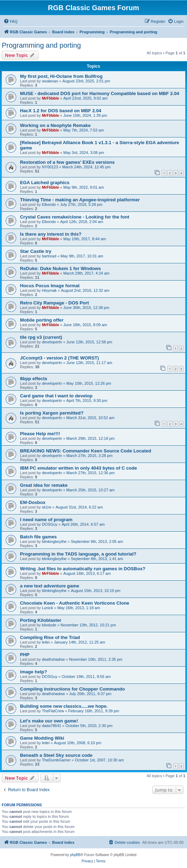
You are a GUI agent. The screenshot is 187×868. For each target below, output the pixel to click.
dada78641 (51, 726)
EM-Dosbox (33, 502)
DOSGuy (49, 524)
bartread (49, 256)
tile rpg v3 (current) (41, 337)
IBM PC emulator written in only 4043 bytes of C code (78, 468)
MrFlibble (50, 98)
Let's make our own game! (49, 721)
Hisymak (49, 290)
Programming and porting (41, 45)
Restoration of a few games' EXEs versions (67, 162)
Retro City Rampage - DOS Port (54, 303)
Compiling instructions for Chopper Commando (72, 689)
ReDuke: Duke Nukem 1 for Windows (61, 268)
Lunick (47, 608)
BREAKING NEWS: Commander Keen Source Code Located (86, 451)
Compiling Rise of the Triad (50, 637)
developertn (52, 342)
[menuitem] (11, 21)
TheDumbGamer (56, 760)
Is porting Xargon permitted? (52, 413)
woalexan (50, 81)
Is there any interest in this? (51, 234)
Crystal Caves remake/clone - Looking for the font (75, 217)
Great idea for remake (44, 485)
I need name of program (46, 520)
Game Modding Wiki (42, 738)
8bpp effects (34, 379)
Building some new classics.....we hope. (64, 706)
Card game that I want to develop (56, 396)
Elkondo (49, 204)
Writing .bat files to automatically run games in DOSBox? (83, 569)
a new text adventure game (50, 586)
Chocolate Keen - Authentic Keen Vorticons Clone (75, 603)
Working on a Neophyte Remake (55, 125)
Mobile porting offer (42, 320)
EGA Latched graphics (45, 183)
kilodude (49, 625)
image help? (34, 672)
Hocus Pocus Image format (50, 286)
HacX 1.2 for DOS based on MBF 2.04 (61, 111)
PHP (25, 655)
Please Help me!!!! (40, 434)
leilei (46, 642)
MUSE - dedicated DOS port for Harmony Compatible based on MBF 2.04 (100, 93)
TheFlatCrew (53, 711)
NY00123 (50, 167)
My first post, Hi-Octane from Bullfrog (61, 76)
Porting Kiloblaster (41, 620)
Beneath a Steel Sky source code (56, 755)
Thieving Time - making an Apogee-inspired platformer (80, 200)
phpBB (75, 855)
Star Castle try (36, 251)
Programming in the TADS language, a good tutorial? (78, 554)
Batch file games (38, 537)
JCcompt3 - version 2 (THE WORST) (59, 358)
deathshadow (53, 659)
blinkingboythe (54, 541)
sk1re (46, 507)
